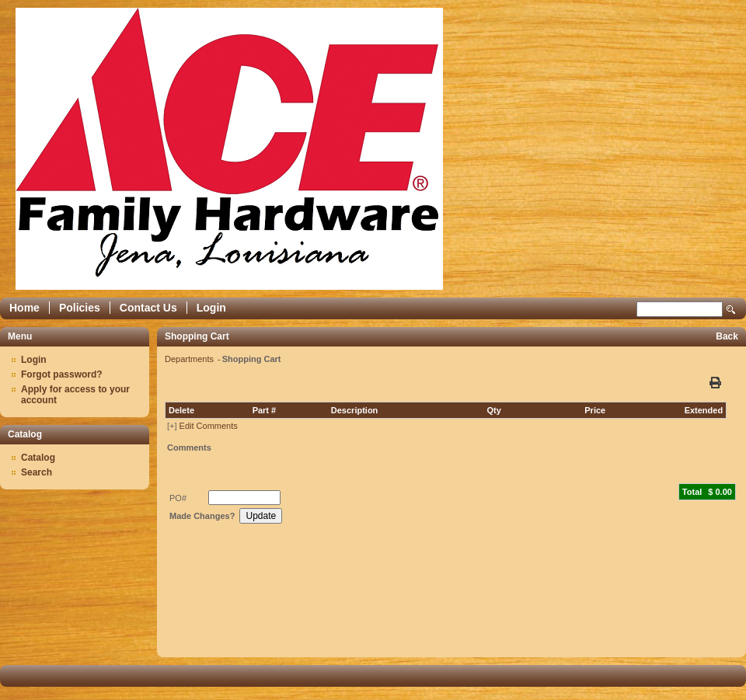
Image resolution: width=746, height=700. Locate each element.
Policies (80, 308)
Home (24, 308)
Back (727, 336)
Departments (190, 359)
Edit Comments (209, 426)
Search (731, 310)
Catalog (38, 458)
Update (261, 516)
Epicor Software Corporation (229, 149)
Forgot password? (62, 374)
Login (211, 308)
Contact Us (148, 308)
